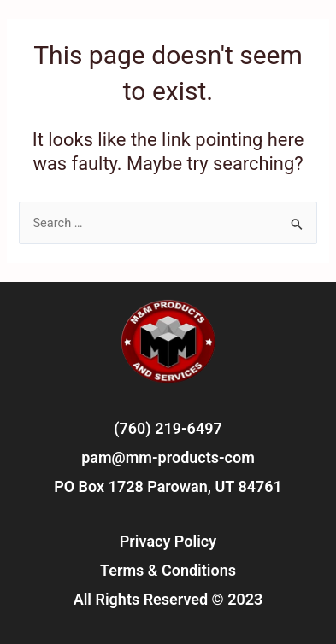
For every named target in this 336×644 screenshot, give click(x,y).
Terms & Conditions (168, 570)
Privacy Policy (168, 541)
